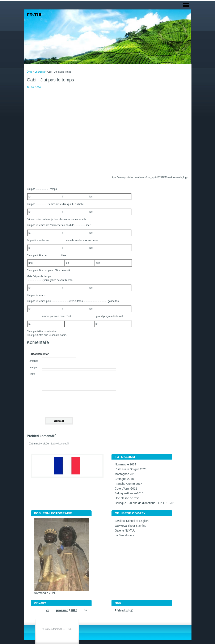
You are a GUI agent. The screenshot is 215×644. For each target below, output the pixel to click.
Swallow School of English (132, 521)
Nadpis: (34, 367)
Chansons (40, 72)
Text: (32, 374)
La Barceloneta (124, 535)
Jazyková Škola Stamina (130, 526)
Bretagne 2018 (124, 479)
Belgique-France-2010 (129, 493)
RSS (69, 629)
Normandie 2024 (125, 464)
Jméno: (34, 361)
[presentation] (59, 402)
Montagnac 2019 (125, 474)
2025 (74, 610)
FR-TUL (35, 15)
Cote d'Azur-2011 (126, 489)
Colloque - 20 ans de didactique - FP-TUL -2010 (145, 503)
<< (47, 610)
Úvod (29, 72)
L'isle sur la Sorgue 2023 (130, 469)
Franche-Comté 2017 (128, 484)
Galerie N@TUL (125, 531)
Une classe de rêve (127, 498)
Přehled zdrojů (124, 611)
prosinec (62, 610)
